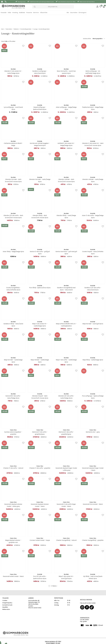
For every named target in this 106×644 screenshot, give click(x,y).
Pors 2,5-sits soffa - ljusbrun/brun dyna (40, 567)
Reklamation (6, 599)
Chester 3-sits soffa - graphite (40, 457)
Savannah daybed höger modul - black (93, 458)
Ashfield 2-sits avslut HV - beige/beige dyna (66, 134)
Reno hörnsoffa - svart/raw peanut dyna (66, 61)
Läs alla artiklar (84, 609)
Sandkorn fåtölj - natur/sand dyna (13, 314)
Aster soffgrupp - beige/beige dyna (66, 97)
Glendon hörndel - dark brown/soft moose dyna (13, 170)
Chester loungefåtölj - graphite (93, 529)
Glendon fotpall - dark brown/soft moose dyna (40, 386)
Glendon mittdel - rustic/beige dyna (93, 170)
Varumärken (93, 13)
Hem (3, 18)
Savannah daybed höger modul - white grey (66, 458)
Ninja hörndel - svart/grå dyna (93, 313)
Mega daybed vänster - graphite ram (13, 530)
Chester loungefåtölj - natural (66, 529)
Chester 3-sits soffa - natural (13, 457)
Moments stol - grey (93, 421)
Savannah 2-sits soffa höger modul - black (66, 494)
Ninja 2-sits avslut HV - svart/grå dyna (66, 567)
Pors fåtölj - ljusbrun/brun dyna (40, 277)
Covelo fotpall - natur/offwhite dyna (93, 242)
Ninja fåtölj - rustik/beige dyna (93, 349)
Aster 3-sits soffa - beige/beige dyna (93, 206)
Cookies (5, 590)
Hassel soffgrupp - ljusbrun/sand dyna (40, 97)
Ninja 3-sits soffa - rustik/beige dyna (66, 350)
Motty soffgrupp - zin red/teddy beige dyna (93, 61)
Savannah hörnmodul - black (93, 493)
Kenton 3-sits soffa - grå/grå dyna (40, 242)
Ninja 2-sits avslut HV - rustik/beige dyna (40, 314)
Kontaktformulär (7, 594)
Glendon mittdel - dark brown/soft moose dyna (66, 170)
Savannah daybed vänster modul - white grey (13, 494)
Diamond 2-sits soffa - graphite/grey (66, 422)
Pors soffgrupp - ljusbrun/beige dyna (93, 386)
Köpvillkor (5, 596)
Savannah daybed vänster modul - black (40, 494)
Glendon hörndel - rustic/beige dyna (40, 170)
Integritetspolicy (7, 592)
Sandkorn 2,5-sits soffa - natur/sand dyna (93, 278)
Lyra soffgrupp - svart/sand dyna (13, 97)
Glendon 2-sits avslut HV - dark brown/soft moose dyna (93, 134)
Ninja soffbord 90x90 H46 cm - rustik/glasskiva (66, 314)
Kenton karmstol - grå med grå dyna (66, 242)
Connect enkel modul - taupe (40, 529)
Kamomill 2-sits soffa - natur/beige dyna (13, 386)
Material (16, 18)
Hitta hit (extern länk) (35, 597)
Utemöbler (9, 18)
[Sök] (53, 7)
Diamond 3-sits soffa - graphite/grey (40, 422)
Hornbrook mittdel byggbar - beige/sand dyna (40, 134)
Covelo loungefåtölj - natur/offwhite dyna (13, 278)
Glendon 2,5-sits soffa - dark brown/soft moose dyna (13, 206)
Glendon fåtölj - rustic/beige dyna (66, 206)
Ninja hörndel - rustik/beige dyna (13, 350)
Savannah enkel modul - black (13, 565)
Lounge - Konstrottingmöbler (42, 18)
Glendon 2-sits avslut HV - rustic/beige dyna (13, 61)
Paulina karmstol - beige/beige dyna (93, 97)
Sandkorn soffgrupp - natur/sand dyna (40, 61)
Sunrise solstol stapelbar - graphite (13, 422)
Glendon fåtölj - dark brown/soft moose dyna (40, 206)
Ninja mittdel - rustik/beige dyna (40, 350)
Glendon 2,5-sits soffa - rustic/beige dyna (66, 386)
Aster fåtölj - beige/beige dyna (13, 241)
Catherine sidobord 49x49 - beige (13, 134)
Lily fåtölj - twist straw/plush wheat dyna (93, 567)
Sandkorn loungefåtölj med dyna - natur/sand (66, 278)
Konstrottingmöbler (26, 18)
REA (87, 13)
